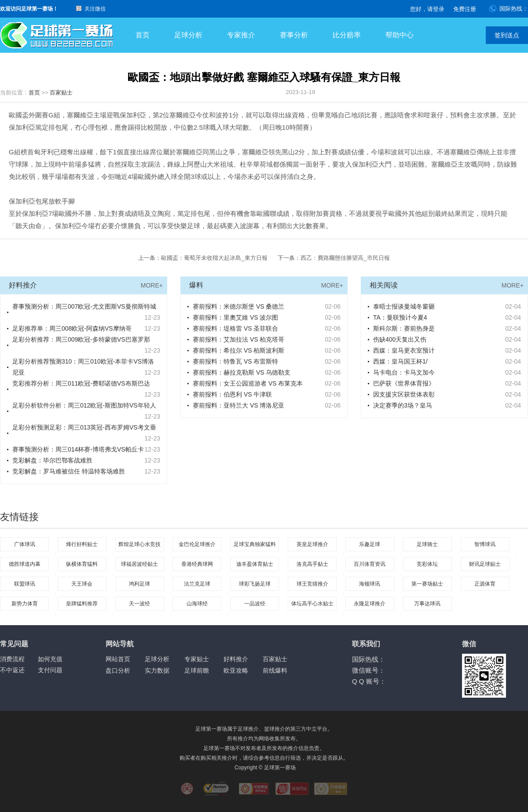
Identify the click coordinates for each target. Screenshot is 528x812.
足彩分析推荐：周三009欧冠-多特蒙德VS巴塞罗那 (81, 339)
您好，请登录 (427, 9)
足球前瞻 (197, 670)
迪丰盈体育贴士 (255, 564)
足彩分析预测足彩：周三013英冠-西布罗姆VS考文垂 (84, 427)
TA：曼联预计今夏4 (400, 317)
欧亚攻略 (236, 670)
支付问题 (50, 670)
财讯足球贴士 (485, 564)
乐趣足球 (370, 544)
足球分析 (188, 35)
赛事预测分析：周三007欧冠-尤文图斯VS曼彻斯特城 (84, 306)
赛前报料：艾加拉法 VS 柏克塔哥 (238, 339)
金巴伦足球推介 (197, 544)
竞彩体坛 (427, 564)
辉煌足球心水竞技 (139, 544)
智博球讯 (485, 544)
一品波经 (255, 604)
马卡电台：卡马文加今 (404, 372)
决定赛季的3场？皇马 (403, 405)
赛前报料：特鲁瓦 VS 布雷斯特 (235, 361)
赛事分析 (294, 35)
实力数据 (157, 670)
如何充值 (50, 659)
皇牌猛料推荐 (82, 604)
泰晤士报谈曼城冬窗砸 (404, 306)
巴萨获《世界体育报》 (404, 383)
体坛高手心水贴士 (312, 604)
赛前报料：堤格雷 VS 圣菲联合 (235, 328)
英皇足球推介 (312, 544)
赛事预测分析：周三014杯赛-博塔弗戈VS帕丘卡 (78, 449)
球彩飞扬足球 (255, 584)
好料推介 (236, 659)
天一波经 (139, 604)
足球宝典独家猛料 (255, 544)
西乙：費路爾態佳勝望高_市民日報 (345, 258)
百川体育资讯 (370, 564)
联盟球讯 (25, 584)
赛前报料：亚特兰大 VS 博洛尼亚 (238, 405)
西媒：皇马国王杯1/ (400, 361)
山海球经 (197, 604)
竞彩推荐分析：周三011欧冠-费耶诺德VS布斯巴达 (81, 383)
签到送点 (507, 35)
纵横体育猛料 (82, 564)
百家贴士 (61, 93)
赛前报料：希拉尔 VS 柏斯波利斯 (238, 350)
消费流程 (12, 659)
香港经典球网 (197, 564)
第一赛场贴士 (427, 584)
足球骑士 (427, 544)
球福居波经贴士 (139, 564)
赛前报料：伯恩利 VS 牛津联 (232, 394)
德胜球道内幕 (25, 564)
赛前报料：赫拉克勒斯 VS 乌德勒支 (242, 372)
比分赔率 (347, 35)
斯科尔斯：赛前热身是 (404, 328)
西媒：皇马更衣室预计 (404, 350)
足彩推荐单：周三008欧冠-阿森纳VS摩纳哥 (72, 328)
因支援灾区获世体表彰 (404, 394)
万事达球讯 (427, 604)
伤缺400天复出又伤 (400, 339)
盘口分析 (118, 670)
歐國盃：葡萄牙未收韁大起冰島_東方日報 (214, 258)
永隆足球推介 (370, 604)
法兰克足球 (197, 584)
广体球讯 (25, 544)
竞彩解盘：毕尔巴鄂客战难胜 (52, 460)
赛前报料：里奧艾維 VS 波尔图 (235, 317)
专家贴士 (197, 659)
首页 (143, 35)
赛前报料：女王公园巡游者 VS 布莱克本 (248, 383)
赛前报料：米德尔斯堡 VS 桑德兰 (238, 306)
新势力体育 (25, 604)
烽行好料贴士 (82, 544)
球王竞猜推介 (312, 584)
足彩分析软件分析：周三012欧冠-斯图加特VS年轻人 (84, 405)
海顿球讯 (370, 584)
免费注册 (465, 9)
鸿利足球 (139, 584)
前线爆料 (275, 670)
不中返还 (12, 670)
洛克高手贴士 (312, 564)
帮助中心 (400, 35)
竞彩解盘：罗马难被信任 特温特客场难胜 (69, 471)
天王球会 (82, 584)
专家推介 (241, 35)
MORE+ (152, 285)
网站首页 (118, 659)
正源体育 (485, 584)
